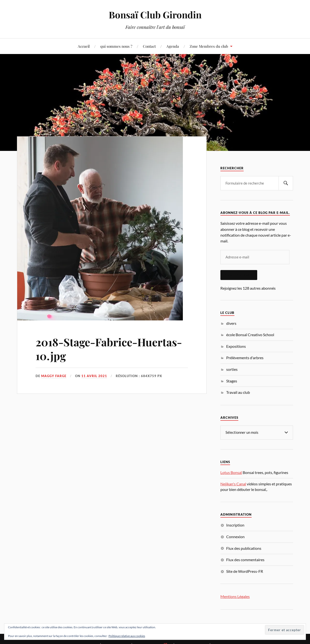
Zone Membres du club (209, 46)
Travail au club (238, 392)
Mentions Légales (235, 596)
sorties (232, 369)
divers (231, 323)
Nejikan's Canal (233, 484)
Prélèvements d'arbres (245, 358)
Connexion (235, 537)
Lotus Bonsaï (231, 472)
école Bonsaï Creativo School (250, 335)
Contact (149, 46)
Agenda (173, 46)
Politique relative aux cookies (127, 636)
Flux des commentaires (245, 560)
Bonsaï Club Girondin (155, 15)
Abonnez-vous (239, 275)
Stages (232, 381)
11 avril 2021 (94, 376)
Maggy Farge (54, 376)
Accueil (84, 46)
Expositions (236, 346)
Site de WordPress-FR (245, 571)
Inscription (235, 525)
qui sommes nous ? (116, 46)
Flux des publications (244, 548)
